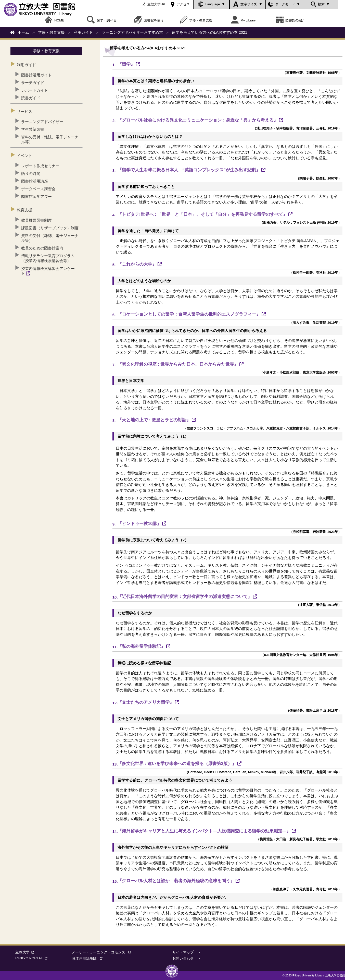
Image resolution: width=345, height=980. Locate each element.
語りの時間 (31, 174)
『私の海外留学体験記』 (141, 646)
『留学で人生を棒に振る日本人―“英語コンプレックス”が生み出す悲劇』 (189, 170)
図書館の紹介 (291, 20)
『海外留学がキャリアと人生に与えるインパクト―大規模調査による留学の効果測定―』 (204, 831)
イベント (24, 156)
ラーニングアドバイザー (42, 122)
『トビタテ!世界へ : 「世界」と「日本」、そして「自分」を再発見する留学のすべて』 (202, 214)
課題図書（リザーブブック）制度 (50, 228)
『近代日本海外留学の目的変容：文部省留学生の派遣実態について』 (185, 596)
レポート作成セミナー (40, 166)
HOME (55, 20)
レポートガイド (35, 90)
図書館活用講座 (35, 181)
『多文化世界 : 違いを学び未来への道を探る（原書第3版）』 (177, 763)
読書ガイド (31, 98)
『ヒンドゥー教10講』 (139, 523)
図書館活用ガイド (36, 75)
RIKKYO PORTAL (32, 958)
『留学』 (126, 64)
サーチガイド (33, 83)
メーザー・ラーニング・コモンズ (103, 952)
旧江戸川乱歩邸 (89, 959)
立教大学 (26, 952)
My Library (243, 20)
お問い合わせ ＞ (187, 958)
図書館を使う (149, 20)
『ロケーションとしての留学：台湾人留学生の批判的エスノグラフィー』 (189, 314)
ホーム (23, 32)
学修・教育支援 (196, 20)
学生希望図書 (33, 129)
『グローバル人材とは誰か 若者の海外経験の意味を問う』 (176, 881)
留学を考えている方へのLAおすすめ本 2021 (210, 32)
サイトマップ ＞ (187, 952)
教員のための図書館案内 (42, 248)
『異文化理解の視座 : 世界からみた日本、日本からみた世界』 (178, 364)
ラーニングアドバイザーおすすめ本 (132, 32)
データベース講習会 (38, 189)
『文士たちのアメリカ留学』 (146, 702)
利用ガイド (83, 32)
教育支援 (24, 210)
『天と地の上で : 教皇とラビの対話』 (154, 420)
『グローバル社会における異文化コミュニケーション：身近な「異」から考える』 (198, 120)
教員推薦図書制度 (36, 220)
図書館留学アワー (36, 196)
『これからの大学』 (137, 264)
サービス (24, 111)
